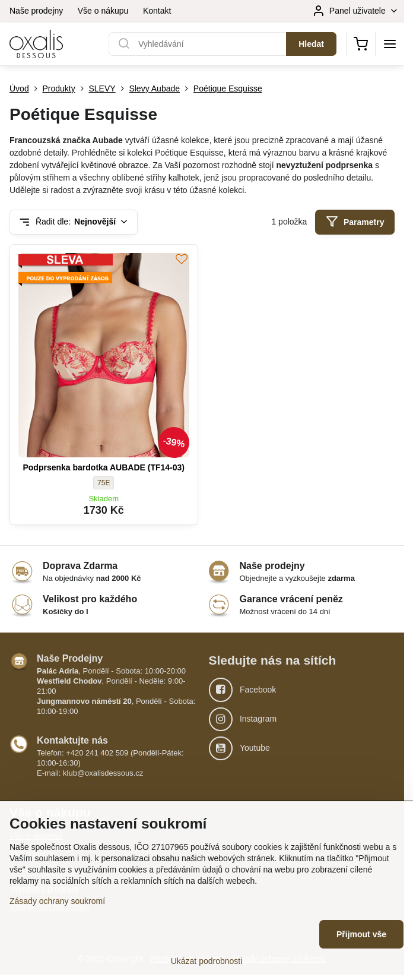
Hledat (311, 44)
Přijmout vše (361, 934)
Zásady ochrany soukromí (57, 901)
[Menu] (390, 44)
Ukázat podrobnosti (207, 961)
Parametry (355, 222)
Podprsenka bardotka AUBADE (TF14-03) (104, 467)
